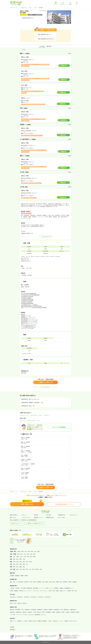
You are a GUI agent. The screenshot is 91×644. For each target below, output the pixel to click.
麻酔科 (78, 612)
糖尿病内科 (57, 610)
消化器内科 (34, 610)
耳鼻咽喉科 (48, 612)
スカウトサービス (26, 518)
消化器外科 (13, 612)
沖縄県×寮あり (47, 415)
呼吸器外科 (66, 610)
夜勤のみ (25, 603)
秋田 (32, 551)
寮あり (39, 421)
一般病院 (12, 588)
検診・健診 (52, 582)
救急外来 (26, 582)
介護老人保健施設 (14, 591)
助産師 (26, 576)
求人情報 (42, 46)
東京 (14, 557)
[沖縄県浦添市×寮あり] (45, 406)
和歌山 (31, 562)
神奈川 (18, 557)
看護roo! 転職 (24, 8)
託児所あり (56, 621)
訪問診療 (65, 582)
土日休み (26, 621)
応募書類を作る (62, 515)
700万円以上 (41, 597)
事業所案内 (13, 630)
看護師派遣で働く (50, 518)
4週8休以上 (20, 621)
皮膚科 (53, 612)
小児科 (35, 612)
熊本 (27, 569)
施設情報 (49, 46)
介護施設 (61, 588)
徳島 (14, 567)
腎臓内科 (51, 610)
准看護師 (17, 576)
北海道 (19, 551)
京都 (17, 562)
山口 (27, 564)
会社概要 (12, 627)
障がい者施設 (56, 591)
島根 (24, 564)
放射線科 (73, 612)
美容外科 (12, 610)
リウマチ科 (13, 615)
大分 (30, 569)
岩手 (26, 551)
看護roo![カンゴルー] (14, 8)
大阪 (14, 562)
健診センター (63, 591)
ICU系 (31, 582)
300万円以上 (13, 597)
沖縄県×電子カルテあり (25, 415)
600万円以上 (34, 597)
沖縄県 (30, 8)
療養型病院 (29, 588)
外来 (14, 582)
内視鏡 (70, 582)
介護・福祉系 (45, 582)
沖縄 (41, 569)
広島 (14, 564)
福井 (28, 554)
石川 (25, 554)
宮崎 (33, 569)
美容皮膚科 (18, 610)
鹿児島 (37, 569)
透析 (35, 582)
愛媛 (21, 567)
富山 (22, 554)
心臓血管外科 (73, 610)
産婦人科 (39, 612)
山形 (35, 551)
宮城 (29, 551)
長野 (34, 554)
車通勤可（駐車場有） (32, 421)
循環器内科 (40, 610)
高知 (24, 567)
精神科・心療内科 (66, 612)
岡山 (17, 564)
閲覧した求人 (13, 518)
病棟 (11, 582)
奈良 (27, 562)
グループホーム (44, 591)
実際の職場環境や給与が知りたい (47, 39)
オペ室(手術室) (20, 582)
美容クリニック (49, 588)
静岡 (21, 559)
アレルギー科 (31, 615)
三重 (24, 559)
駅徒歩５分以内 (33, 621)
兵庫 (21, 562)
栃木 (31, 557)
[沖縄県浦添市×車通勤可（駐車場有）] (45, 403)
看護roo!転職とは (14, 515)
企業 (76, 591)
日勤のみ (20, 603)
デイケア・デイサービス (33, 591)
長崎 (24, 569)
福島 (38, 551)
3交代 (15, 603)
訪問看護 (39, 582)
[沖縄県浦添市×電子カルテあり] (45, 399)
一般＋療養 (23, 588)
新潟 (18, 554)
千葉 (25, 557)
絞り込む (23, 50)
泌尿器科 (58, 612)
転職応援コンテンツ (39, 518)
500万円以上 (27, 597)
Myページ (24, 515)
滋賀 (24, 562)
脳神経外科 (19, 612)
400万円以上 (20, 597)
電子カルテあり (23, 421)
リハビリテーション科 (21, 615)
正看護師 (12, 576)
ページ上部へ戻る (45, 387)
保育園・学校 (59, 582)
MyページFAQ (61, 518)
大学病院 (17, 588)
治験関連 (75, 582)
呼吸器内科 (27, 610)
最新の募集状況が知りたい (45, 34)
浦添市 (35, 8)
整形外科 (25, 612)
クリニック (42, 588)
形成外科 (30, 612)
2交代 (11, 603)
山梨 (31, 554)
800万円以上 (48, 597)
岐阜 (17, 559)
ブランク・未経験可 (64, 621)
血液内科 (46, 610)
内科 (23, 610)
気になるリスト (74, 515)
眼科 (44, 612)
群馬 (34, 557)
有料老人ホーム (23, 591)
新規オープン (13, 621)
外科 (61, 610)
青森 (23, 551)
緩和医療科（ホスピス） (41, 615)
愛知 (14, 559)
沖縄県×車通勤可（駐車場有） (37, 415)
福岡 (17, 569)
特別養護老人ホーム (69, 588)
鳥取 (21, 564)
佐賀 (20, 569)
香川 (17, 567)
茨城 (28, 557)
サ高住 (50, 591)
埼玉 (22, 557)
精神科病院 (36, 588)
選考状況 (36, 515)
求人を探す (49, 515)
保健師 (22, 576)
